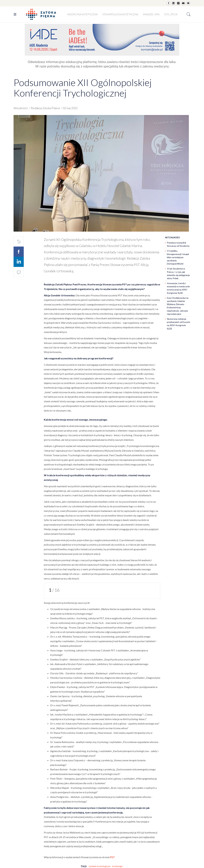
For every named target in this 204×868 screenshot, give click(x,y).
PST (112, 857)
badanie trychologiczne (100, 866)
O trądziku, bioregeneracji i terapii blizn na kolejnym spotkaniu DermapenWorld (178, 257)
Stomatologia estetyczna (120, 14)
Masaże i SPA (151, 14)
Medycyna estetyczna (82, 14)
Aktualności (21, 108)
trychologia (117, 866)
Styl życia (171, 14)
